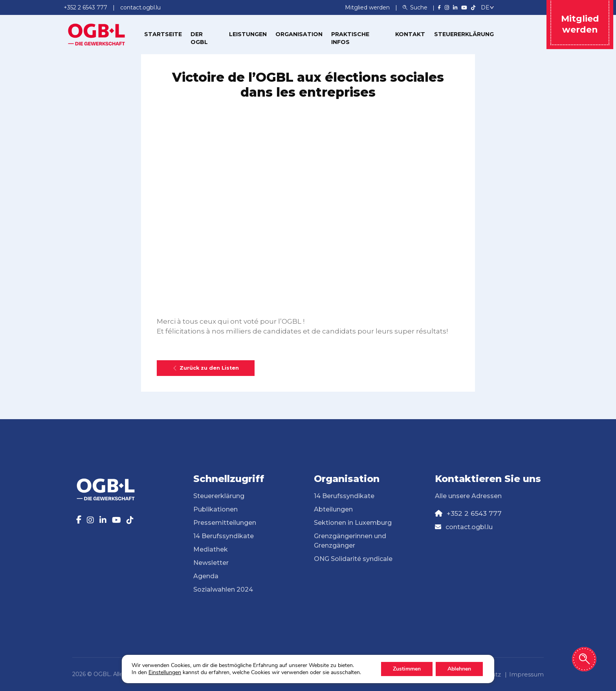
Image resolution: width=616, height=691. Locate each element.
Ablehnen (459, 669)
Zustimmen (407, 669)
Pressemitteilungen (225, 523)
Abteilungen (333, 509)
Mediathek (211, 549)
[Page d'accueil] (97, 34)
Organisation (299, 34)
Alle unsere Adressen (468, 496)
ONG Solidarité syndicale (353, 559)
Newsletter (211, 563)
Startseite (163, 34)
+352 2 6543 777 (474, 513)
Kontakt (410, 34)
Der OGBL (199, 38)
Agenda (206, 576)
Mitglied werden (368, 7)
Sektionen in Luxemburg (353, 523)
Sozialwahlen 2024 (223, 589)
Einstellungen (165, 673)
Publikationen (215, 509)
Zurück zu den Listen (206, 368)
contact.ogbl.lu (469, 527)
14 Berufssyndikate (224, 536)
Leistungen (248, 34)
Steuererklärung (464, 34)
